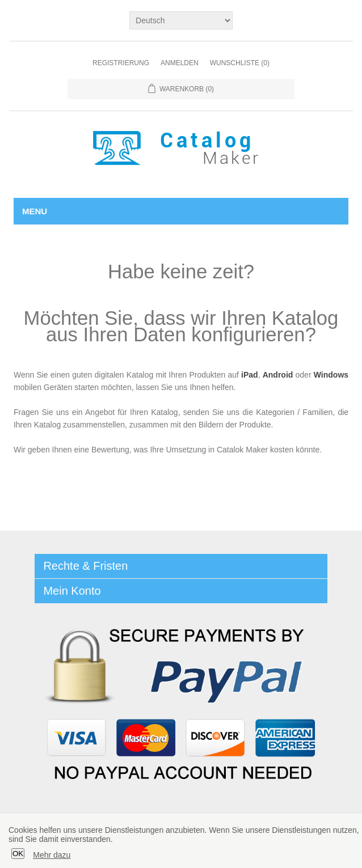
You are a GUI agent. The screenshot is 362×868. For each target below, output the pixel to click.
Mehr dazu (52, 855)
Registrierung (121, 63)
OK (18, 854)
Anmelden (180, 63)
